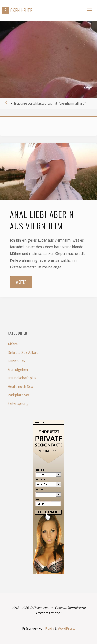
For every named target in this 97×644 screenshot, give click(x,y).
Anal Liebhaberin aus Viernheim (42, 220)
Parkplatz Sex (19, 395)
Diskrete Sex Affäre (23, 353)
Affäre (13, 344)
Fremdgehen (18, 370)
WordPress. (66, 628)
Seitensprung (18, 403)
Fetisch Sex (16, 361)
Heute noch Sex (20, 387)
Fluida (49, 628)
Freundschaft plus (22, 378)
